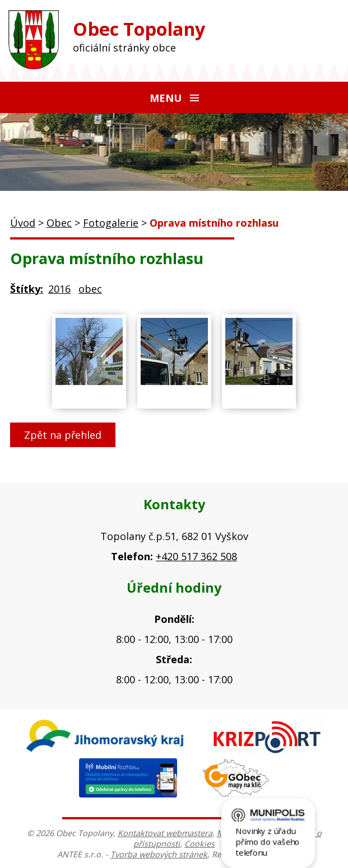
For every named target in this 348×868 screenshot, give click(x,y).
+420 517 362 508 (196, 556)
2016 (59, 289)
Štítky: (27, 289)
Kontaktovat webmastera (165, 833)
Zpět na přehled (63, 435)
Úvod (23, 223)
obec (90, 289)
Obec (59, 223)
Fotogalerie (111, 223)
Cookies (199, 844)
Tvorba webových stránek (159, 854)
